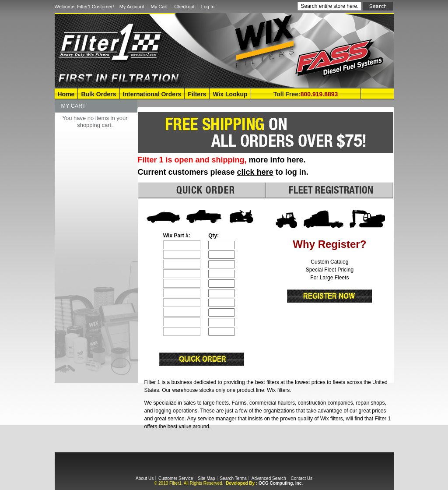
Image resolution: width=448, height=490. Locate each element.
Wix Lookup (230, 94)
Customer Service (176, 478)
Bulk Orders (98, 94)
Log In (208, 7)
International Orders (152, 94)
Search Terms (233, 478)
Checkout (184, 7)
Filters (197, 94)
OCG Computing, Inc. (281, 483)
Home (66, 94)
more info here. (277, 160)
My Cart (159, 7)
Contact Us (301, 478)
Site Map (206, 478)
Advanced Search (269, 478)
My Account (132, 7)
